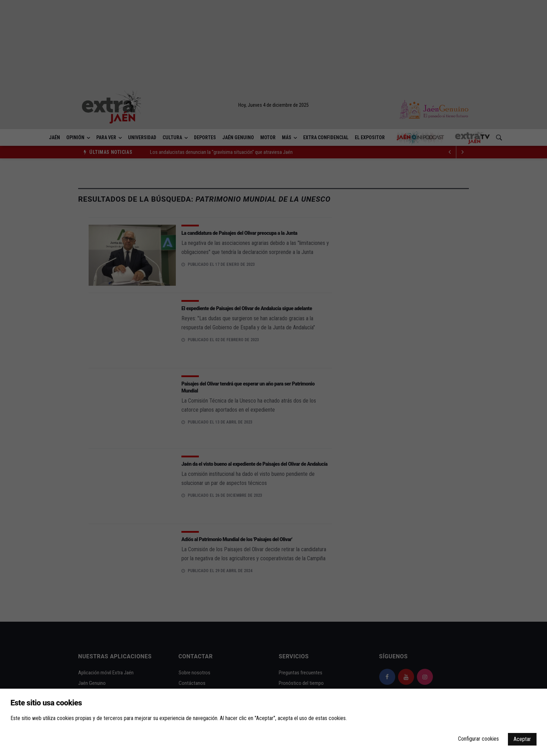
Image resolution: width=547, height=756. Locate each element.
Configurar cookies (478, 739)
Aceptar (522, 739)
